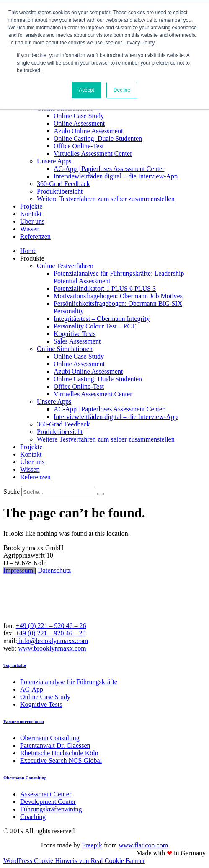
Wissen (30, 229)
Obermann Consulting (25, 778)
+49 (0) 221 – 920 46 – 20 (51, 633)
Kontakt (31, 214)
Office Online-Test (79, 146)
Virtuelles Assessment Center (93, 154)
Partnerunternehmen (24, 721)
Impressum (19, 570)
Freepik (92, 845)
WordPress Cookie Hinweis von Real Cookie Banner (74, 861)
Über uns (32, 221)
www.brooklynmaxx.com (52, 648)
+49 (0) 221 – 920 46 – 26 (51, 626)
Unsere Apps (54, 161)
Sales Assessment (77, 341)
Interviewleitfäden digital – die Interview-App (116, 176)
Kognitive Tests (75, 334)
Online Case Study (79, 116)
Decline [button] (122, 90)
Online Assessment (79, 123)
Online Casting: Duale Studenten (98, 138)
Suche (12, 492)
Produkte (32, 258)
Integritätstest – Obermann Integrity (102, 319)
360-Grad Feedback (63, 184)
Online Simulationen (65, 349)
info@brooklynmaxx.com (53, 641)
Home (28, 251)
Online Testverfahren (65, 266)
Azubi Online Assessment (88, 131)
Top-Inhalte (15, 665)
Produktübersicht (60, 191)
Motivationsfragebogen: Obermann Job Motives (118, 296)
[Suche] (101, 494)
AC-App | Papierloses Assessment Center (109, 169)
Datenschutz (54, 570)
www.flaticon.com (143, 845)
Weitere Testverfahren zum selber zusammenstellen (106, 199)
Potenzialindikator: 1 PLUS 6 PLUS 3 (105, 288)
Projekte (31, 206)
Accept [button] (86, 90)
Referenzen (35, 236)
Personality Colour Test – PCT (95, 326)
